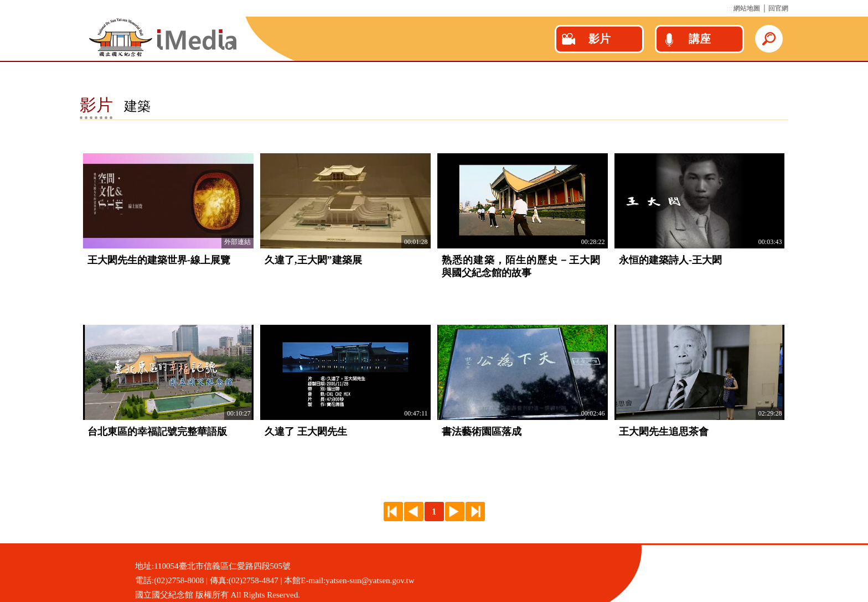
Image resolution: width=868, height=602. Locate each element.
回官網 (778, 8)
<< (393, 512)
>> (475, 512)
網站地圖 (747, 8)
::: (729, 8)
